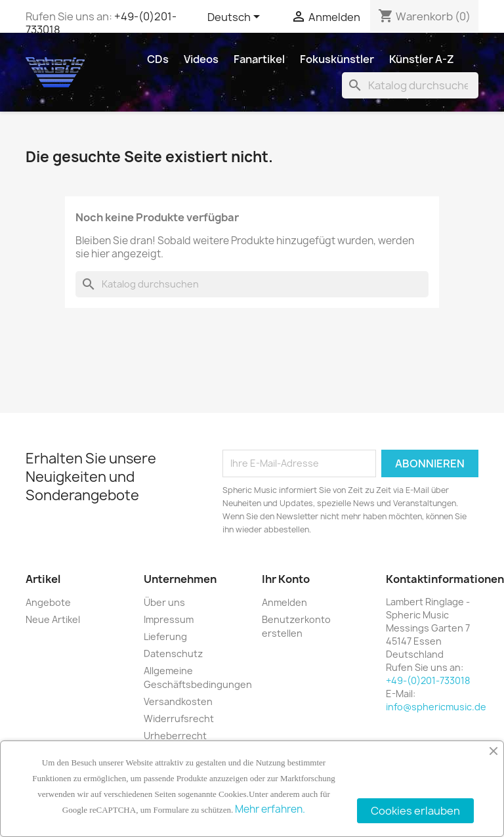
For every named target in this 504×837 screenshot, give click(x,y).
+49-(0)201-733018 (428, 680)
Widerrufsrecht (179, 719)
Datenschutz (173, 654)
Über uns (164, 602)
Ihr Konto (286, 579)
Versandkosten (178, 701)
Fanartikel (259, 59)
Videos (201, 59)
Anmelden (284, 602)
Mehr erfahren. (270, 809)
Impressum (169, 619)
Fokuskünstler (337, 59)
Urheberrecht (175, 736)
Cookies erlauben (415, 811)
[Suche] (410, 85)
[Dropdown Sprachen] (236, 18)
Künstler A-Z (422, 59)
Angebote (48, 602)
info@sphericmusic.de (436, 707)
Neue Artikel (53, 619)
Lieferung (165, 636)
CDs (158, 59)
